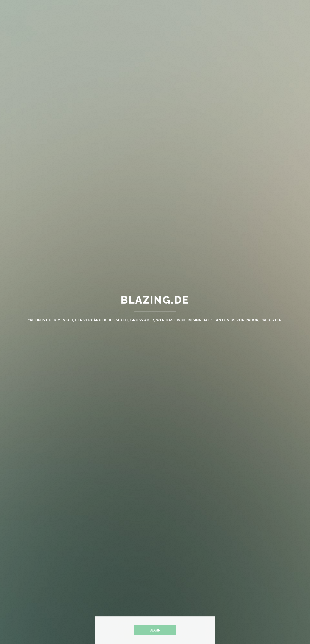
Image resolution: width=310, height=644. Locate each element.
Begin (155, 630)
